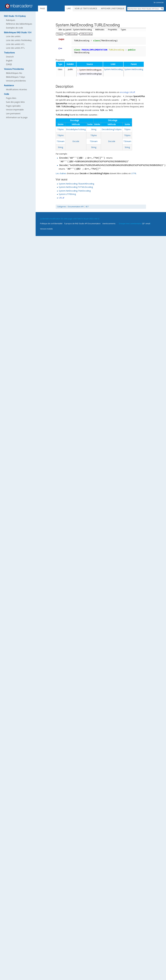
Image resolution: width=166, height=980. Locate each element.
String (94, 129)
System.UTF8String (67, 194)
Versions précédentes (16, 81)
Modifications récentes (16, 89)
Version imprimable (15, 110)
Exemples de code (14, 28)
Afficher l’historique (116, 8)
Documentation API (76, 207)
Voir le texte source (90, 8)
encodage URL (127, 92)
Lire (72, 8)
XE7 (87, 207)
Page (42, 8)
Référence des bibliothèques (19, 24)
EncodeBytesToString (76, 129)
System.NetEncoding (113, 69)
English (9, 61)
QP (143, 223)
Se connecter (159, 2)
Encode (76, 141)
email (148, 223)
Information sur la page (17, 117)
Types (123, 30)
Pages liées (11, 98)
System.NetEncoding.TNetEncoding (75, 191)
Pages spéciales (13, 106)
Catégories (62, 207)
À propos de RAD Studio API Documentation (82, 223)
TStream (61, 141)
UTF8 (134, 173)
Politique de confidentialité (51, 223)
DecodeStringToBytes (112, 129)
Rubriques (11, 20)
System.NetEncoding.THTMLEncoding (76, 187)
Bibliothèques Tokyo (16, 77)
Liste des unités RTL (15, 48)
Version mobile (46, 229)
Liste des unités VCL (15, 44)
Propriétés (112, 30)
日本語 (9, 64)
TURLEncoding (62, 97)
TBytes (61, 129)
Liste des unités (13, 36)
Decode (112, 141)
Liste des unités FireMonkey (19, 40)
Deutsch (10, 57)
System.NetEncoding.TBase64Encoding (76, 184)
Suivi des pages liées (15, 102)
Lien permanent (13, 113)
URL (61, 198)
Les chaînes (61, 173)
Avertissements (109, 223)
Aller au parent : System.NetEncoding (75, 30)
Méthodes (100, 30)
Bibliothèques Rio (14, 73)
